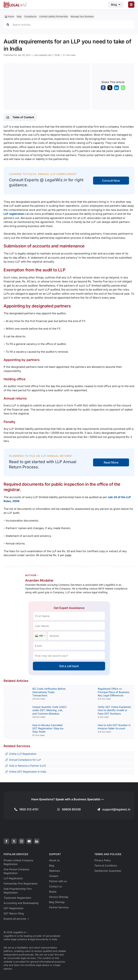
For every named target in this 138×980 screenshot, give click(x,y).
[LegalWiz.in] (15, 3)
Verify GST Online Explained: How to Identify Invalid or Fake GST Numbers (115, 710)
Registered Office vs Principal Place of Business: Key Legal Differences (114, 692)
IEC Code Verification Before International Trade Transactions (49, 692)
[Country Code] (40, 636)
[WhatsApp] (123, 89)
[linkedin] (37, 841)
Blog (19, 16)
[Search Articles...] (69, 25)
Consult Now (111, 181)
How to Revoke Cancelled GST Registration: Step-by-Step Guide (48, 728)
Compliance (30, 16)
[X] (110, 89)
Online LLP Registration (23, 754)
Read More (111, 462)
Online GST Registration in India (28, 772)
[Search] (8, 25)
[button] (20, 117)
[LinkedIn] (117, 89)
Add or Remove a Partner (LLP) (28, 766)
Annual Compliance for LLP (25, 760)
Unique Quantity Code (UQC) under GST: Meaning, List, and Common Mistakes (49, 710)
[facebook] (6, 841)
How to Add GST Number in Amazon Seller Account (114, 727)
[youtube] (29, 841)
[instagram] (22, 841)
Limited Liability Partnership (54, 16)
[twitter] (14, 841)
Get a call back (69, 666)
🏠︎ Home (9, 16)
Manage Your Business (82, 16)
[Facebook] (103, 89)
